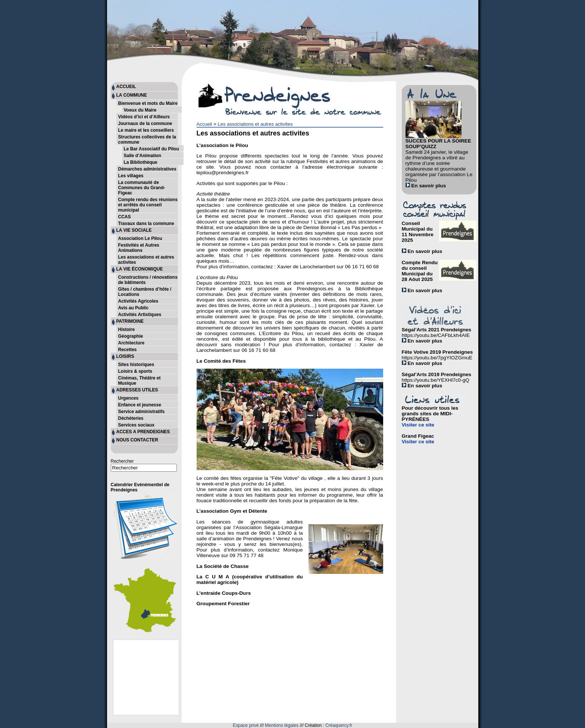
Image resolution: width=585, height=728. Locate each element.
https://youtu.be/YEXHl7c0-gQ (436, 380)
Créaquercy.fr (339, 725)
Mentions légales (282, 725)
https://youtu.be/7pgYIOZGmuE (437, 358)
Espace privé (246, 725)
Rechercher (122, 461)
